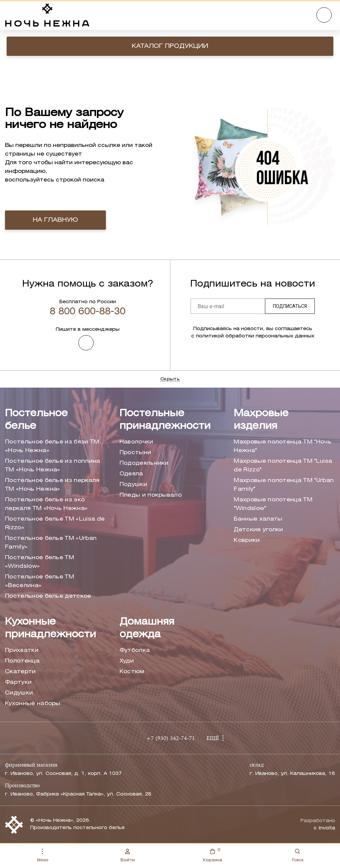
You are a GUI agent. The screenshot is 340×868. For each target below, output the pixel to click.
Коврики (247, 540)
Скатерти (20, 672)
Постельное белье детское (48, 596)
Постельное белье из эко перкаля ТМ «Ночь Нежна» (46, 504)
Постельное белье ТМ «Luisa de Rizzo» (55, 523)
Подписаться (290, 306)
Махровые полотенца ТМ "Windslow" (273, 504)
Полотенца (22, 661)
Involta (327, 828)
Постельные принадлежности (165, 420)
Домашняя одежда (147, 628)
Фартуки (18, 682)
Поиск (298, 856)
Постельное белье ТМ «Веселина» (40, 581)
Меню (43, 856)
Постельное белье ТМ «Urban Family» (51, 543)
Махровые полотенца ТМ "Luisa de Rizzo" (283, 466)
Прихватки (22, 650)
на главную (55, 220)
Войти (128, 855)
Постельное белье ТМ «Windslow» (40, 562)
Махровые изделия (261, 420)
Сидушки (19, 693)
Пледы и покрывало (151, 495)
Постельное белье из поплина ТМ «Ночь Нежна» (53, 466)
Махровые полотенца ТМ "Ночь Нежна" (283, 446)
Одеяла (131, 474)
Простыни (135, 453)
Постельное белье (36, 420)
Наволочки (136, 442)
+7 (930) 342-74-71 (171, 739)
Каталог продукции (170, 46)
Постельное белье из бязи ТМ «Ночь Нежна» (52, 446)
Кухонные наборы (33, 704)
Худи (127, 661)
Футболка (135, 650)
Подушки (133, 485)
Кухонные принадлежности (50, 628)
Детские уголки (258, 530)
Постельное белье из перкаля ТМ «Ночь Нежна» (52, 485)
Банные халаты (258, 519)
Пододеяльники (144, 463)
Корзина (212, 855)
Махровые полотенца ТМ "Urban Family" (284, 485)
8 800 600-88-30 (88, 312)
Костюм (132, 672)
